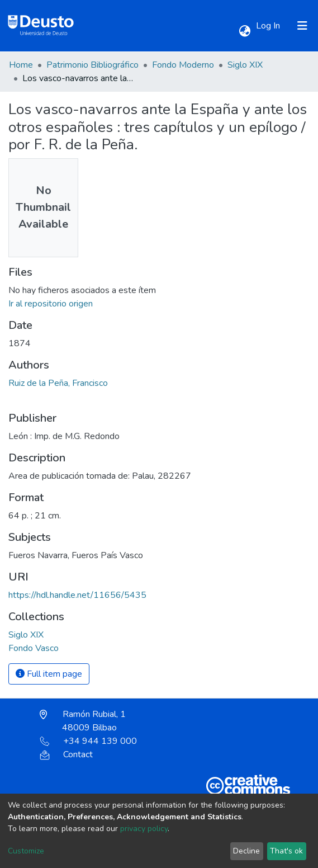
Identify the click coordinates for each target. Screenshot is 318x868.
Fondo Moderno (183, 65)
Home (21, 65)
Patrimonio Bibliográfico (92, 65)
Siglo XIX (245, 65)
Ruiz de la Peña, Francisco (58, 383)
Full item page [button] (49, 674)
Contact (66, 754)
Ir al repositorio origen (51, 304)
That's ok (286, 851)
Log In (269, 26)
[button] (245, 31)
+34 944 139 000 (88, 741)
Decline (246, 851)
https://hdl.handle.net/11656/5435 (77, 595)
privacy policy (144, 829)
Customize (26, 851)
